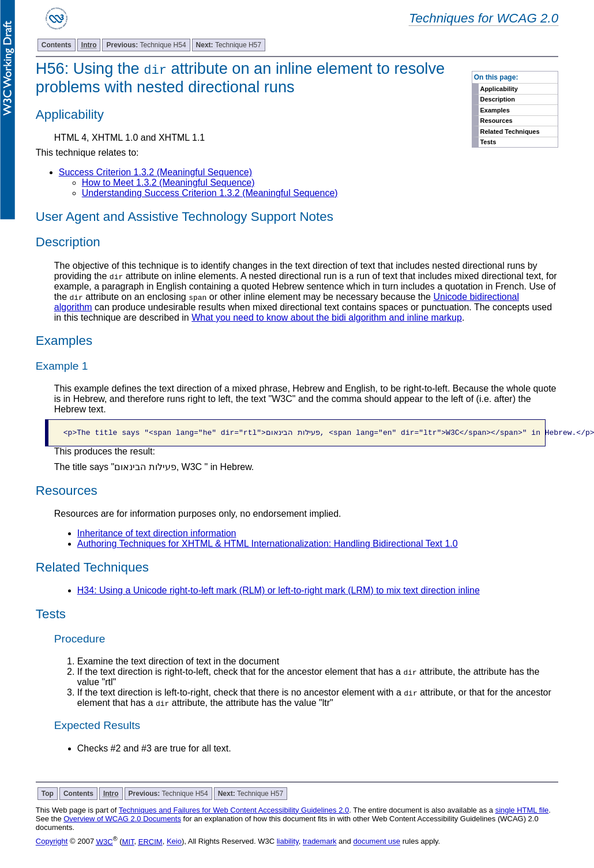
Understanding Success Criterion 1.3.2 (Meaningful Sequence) (210, 193)
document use (377, 842)
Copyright (52, 842)
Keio (174, 842)
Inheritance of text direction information (157, 533)
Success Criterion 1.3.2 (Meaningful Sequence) (155, 172)
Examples (495, 110)
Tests (488, 142)
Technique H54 (146, 45)
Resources (496, 121)
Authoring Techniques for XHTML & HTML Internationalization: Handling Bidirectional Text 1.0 (268, 544)
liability (288, 842)
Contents (57, 45)
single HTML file (522, 810)
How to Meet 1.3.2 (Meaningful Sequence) (168, 183)
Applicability (499, 89)
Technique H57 (229, 45)
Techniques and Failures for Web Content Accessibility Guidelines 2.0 (234, 810)
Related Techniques (510, 131)
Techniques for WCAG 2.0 (484, 18)
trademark (320, 842)
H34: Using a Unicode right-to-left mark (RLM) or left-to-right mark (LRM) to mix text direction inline (279, 590)
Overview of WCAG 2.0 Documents (122, 819)
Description (497, 99)
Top (48, 794)
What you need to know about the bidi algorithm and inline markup (327, 317)
